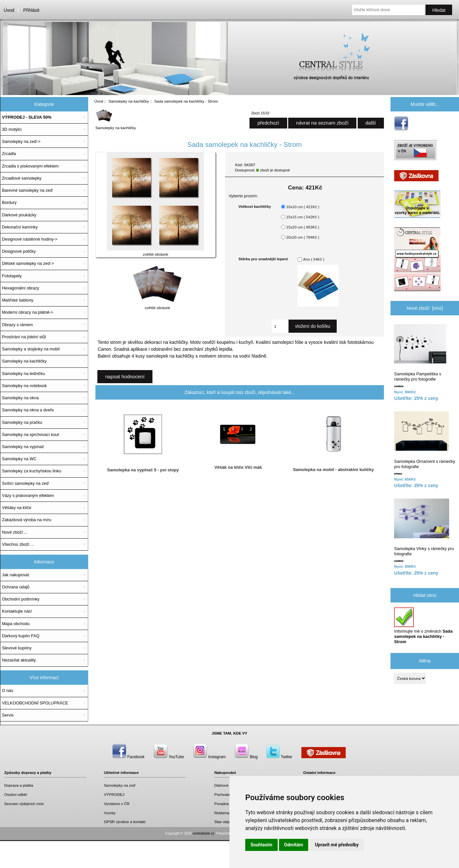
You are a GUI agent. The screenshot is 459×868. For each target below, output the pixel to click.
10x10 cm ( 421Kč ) (303, 207)
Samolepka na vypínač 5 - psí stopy (143, 470)
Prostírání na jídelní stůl (24, 337)
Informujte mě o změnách (423, 626)
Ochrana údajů (16, 587)
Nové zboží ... (15, 532)
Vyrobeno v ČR (117, 804)
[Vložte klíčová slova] (388, 10)
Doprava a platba (19, 785)
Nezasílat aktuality (19, 660)
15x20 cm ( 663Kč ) (303, 227)
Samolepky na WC (19, 459)
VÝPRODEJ (114, 794)
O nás (8, 690)
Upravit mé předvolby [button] (337, 845)
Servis (8, 715)
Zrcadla (9, 154)
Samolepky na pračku (22, 422)
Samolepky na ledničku (23, 374)
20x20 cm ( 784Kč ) (303, 237)
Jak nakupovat (15, 575)
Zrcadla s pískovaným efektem (30, 166)
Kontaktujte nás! (17, 611)
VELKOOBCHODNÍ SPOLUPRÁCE (35, 703)
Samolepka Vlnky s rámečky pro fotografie (424, 527)
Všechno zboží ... (18, 544)
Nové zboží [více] (425, 308)
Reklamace (224, 813)
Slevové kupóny (17, 648)
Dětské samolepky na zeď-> (28, 263)
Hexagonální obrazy (20, 288)
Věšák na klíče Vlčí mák (238, 467)
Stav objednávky (228, 822)
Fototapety (12, 276)
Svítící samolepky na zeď (25, 483)
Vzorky (110, 813)
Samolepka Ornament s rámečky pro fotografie (425, 440)
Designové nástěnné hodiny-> (30, 239)
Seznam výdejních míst (24, 804)
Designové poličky (19, 251)
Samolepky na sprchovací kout (30, 434)
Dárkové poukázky (19, 215)
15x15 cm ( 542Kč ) (303, 217)
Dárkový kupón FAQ (21, 636)
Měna (425, 661)
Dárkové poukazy (229, 785)
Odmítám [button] (294, 845)
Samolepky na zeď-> (21, 141)
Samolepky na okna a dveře (28, 410)
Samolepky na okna (20, 398)
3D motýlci (12, 129)
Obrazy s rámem (17, 325)
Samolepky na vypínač (23, 447)
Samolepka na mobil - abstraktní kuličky (333, 470)
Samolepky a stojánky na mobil (31, 349)
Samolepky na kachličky (129, 101)
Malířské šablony (18, 300)
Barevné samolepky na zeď (27, 190)
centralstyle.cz (204, 833)
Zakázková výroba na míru (27, 520)
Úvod (9, 10)
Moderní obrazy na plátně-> (28, 312)
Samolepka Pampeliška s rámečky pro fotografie (420, 353)
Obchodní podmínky (21, 599)
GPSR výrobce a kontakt (125, 822)
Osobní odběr (16, 794)
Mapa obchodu (16, 624)
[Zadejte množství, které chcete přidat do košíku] (280, 326)
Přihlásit (31, 10)
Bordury (9, 202)
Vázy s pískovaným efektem (28, 495)
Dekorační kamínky (20, 227)
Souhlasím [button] (261, 845)
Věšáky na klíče (17, 508)
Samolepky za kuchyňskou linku (32, 471)
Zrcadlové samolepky (22, 178)
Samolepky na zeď (120, 785)
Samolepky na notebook (24, 386)
